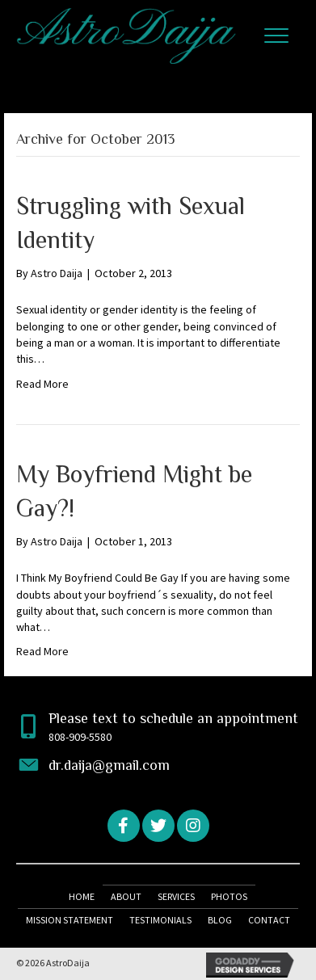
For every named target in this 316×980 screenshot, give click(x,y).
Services (176, 896)
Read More (42, 384)
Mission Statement (70, 920)
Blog (220, 920)
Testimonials (160, 920)
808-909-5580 (80, 737)
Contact (269, 920)
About (126, 896)
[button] (276, 36)
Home (82, 896)
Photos (229, 896)
